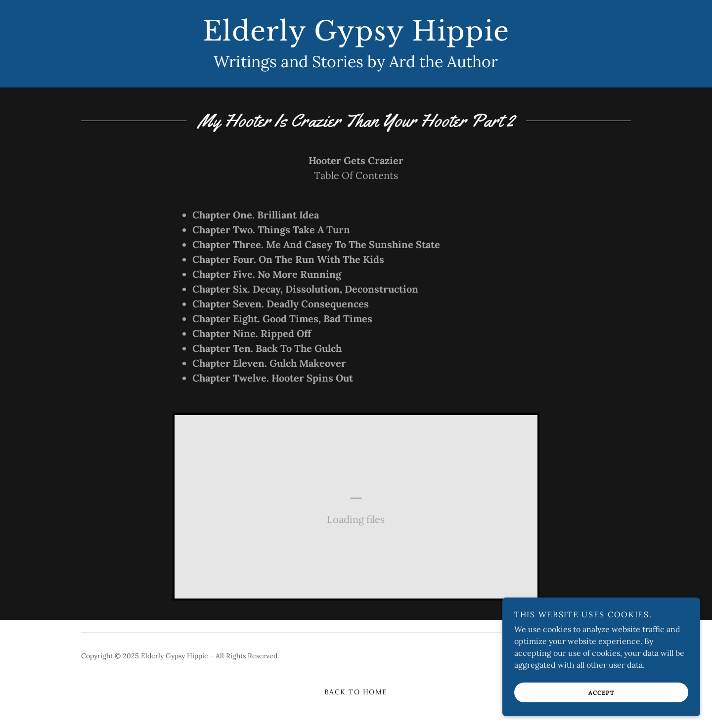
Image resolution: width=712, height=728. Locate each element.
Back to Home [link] (356, 692)
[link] (356, 38)
